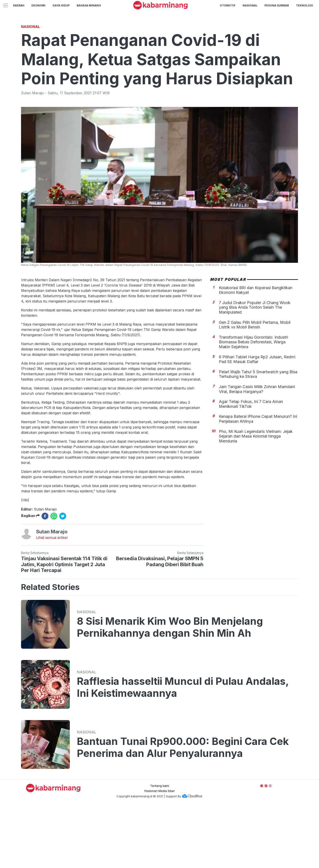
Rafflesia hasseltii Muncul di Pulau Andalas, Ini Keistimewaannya (183, 749)
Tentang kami (160, 848)
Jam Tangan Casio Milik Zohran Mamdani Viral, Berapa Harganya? (257, 451)
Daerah (19, 5)
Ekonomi (38, 5)
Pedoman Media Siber (160, 853)
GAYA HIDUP (61, 5)
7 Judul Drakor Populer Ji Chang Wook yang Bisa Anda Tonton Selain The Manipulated (255, 369)
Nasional (250, 5)
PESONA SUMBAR (277, 5)
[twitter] (63, 578)
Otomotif (228, 5)
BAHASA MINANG (89, 5)
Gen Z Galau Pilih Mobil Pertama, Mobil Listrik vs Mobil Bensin (255, 387)
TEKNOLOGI (304, 5)
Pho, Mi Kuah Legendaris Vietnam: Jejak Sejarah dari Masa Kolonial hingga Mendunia (256, 498)
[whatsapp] (54, 578)
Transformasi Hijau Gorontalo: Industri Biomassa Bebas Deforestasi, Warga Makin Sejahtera (253, 404)
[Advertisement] (159, 52)
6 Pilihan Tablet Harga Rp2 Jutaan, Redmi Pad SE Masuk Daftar (257, 421)
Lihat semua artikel (52, 600)
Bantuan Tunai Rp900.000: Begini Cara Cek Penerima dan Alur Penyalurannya (183, 809)
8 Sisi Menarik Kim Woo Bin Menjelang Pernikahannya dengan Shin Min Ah (170, 689)
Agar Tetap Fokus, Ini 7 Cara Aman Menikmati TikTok (251, 466)
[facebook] (45, 578)
